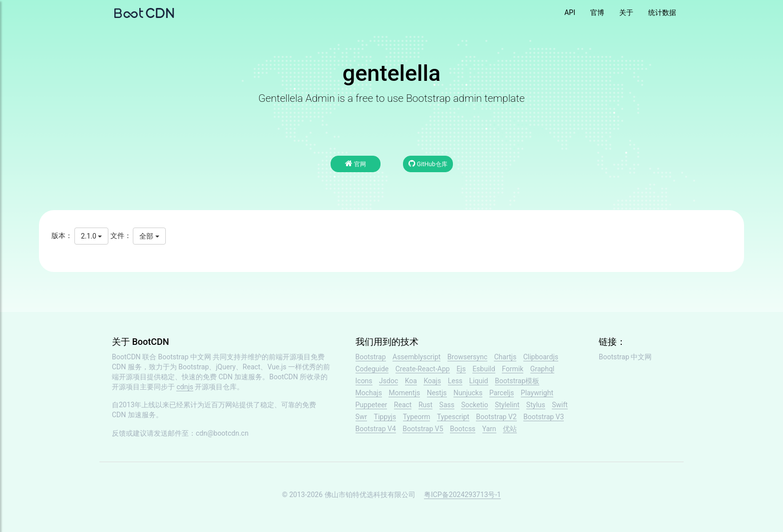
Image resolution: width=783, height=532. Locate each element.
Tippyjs (385, 417)
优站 (510, 429)
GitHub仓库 (428, 163)
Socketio (474, 405)
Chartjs (505, 357)
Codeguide (372, 369)
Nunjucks (468, 393)
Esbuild (484, 369)
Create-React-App (423, 369)
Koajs (432, 381)
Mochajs (369, 393)
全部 (149, 236)
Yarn (489, 429)
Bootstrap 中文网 (185, 357)
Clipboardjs (541, 357)
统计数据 (662, 12)
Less (455, 381)
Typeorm (417, 417)
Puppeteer (372, 405)
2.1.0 (91, 236)
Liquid (479, 381)
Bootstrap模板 (517, 381)
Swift (560, 405)
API (570, 12)
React (403, 405)
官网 (356, 163)
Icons (364, 381)
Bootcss (463, 429)
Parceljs (502, 393)
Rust (425, 405)
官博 (597, 12)
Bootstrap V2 (496, 417)
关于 (626, 12)
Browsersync (467, 357)
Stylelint (507, 405)
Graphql (543, 369)
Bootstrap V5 (423, 429)
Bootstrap (371, 357)
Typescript (453, 417)
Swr (362, 417)
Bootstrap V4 (376, 429)
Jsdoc (389, 381)
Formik (513, 369)
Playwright (537, 393)
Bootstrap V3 (544, 417)
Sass (447, 405)
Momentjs (404, 393)
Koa (411, 381)
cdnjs (185, 387)
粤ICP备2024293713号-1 (462, 495)
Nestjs (437, 393)
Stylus (536, 405)
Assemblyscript (416, 357)
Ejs (461, 369)
